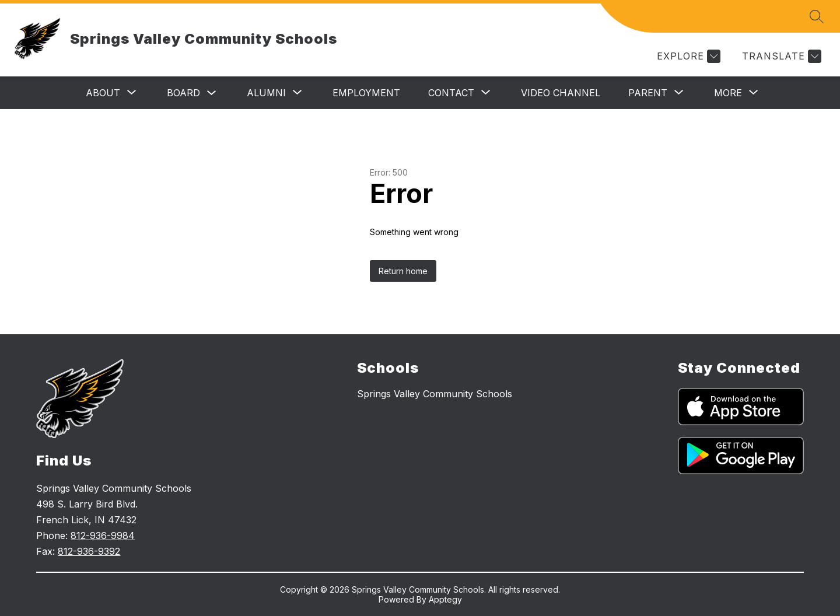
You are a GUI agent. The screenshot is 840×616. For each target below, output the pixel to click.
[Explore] (687, 56)
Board (183, 93)
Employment (366, 93)
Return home (403, 271)
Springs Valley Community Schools (435, 394)
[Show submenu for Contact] (451, 93)
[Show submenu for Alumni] (266, 93)
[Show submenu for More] (728, 93)
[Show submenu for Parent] (648, 93)
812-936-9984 (103, 535)
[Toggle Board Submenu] (212, 93)
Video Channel (561, 93)
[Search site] (817, 16)
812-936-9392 (89, 551)
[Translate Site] (780, 56)
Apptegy (445, 599)
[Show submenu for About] (103, 93)
